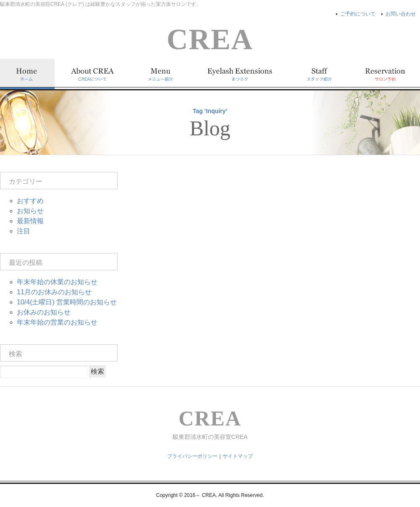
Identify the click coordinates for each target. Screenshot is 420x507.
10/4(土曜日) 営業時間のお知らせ (67, 302)
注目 (24, 231)
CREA (210, 39)
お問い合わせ (401, 14)
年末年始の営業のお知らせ (57, 322)
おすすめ (30, 201)
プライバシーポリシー (192, 456)
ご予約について (358, 14)
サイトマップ (238, 456)
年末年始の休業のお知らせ (57, 282)
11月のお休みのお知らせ (54, 292)
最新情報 (30, 221)
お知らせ (30, 211)
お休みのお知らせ (44, 312)
